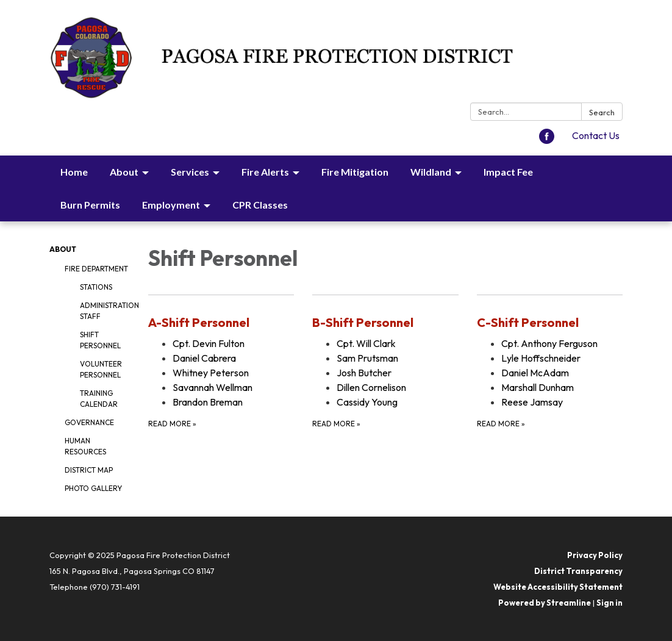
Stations (96, 287)
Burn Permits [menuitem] (90, 205)
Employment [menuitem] (171, 205)
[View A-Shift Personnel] (221, 323)
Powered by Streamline (545, 603)
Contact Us (596, 135)
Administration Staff (105, 311)
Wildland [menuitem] (431, 172)
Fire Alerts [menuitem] (265, 172)
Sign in (609, 603)
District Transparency (578, 571)
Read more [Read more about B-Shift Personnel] (336, 424)
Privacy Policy (595, 555)
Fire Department (96, 269)
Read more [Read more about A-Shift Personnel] (172, 424)
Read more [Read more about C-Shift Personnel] (501, 424)
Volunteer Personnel (101, 369)
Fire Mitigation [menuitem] (355, 172)
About (63, 249)
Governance (89, 422)
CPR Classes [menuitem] (260, 205)
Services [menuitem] (190, 172)
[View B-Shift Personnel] (385, 323)
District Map (89, 470)
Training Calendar (99, 399)
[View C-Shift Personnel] (550, 323)
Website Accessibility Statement (558, 587)
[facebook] (547, 140)
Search (602, 112)
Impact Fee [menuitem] (508, 172)
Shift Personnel (100, 340)
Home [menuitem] (74, 172)
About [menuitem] (124, 172)
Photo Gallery (93, 488)
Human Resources (85, 446)
